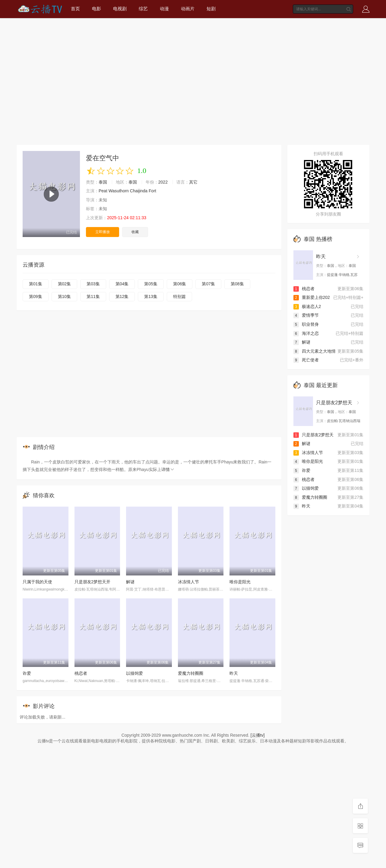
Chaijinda (139, 191)
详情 (168, 469)
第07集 (208, 284)
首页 (75, 9)
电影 (96, 9)
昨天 (234, 673)
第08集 (237, 284)
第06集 (180, 284)
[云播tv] (258, 735)
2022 (163, 182)
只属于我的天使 (37, 582)
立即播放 (103, 232)
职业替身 (306, 324)
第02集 (65, 284)
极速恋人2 (307, 306)
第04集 (122, 284)
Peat (103, 191)
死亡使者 (306, 360)
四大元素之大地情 (315, 351)
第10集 (65, 296)
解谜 (130, 582)
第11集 (93, 296)
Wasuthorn (119, 191)
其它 (193, 182)
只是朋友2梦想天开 (93, 582)
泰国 (103, 182)
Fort (152, 191)
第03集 (93, 284)
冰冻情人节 (188, 582)
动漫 (164, 9)
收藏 (135, 232)
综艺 (143, 9)
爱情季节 (306, 315)
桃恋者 (81, 673)
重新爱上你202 (312, 297)
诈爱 (27, 673)
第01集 (36, 284)
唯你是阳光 (240, 582)
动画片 (188, 9)
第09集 (36, 296)
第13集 (151, 296)
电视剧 (120, 9)
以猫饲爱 (134, 673)
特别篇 (179, 296)
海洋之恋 (306, 333)
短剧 (211, 9)
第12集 (122, 296)
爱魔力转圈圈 (191, 673)
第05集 (151, 284)
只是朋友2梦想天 (334, 403)
